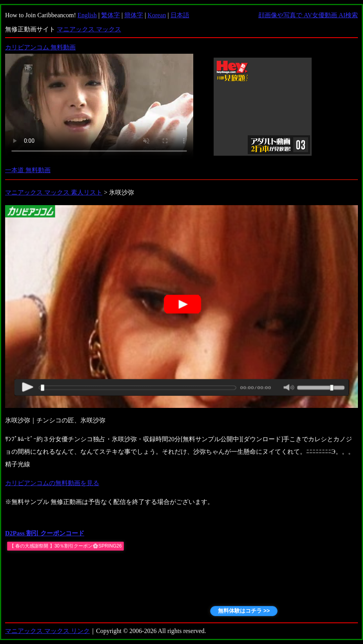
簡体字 (134, 15)
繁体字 (111, 15)
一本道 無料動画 (28, 170)
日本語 (180, 15)
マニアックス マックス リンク (47, 631)
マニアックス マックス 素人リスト (54, 192)
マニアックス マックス (89, 29)
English (87, 15)
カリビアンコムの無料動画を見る (52, 483)
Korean (157, 15)
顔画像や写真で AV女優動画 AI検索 (308, 15)
